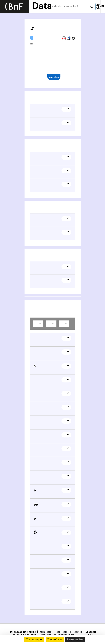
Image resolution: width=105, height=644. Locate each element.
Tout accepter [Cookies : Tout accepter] (34, 639)
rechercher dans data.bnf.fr (65, 6)
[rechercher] (91, 6)
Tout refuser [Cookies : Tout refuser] (55, 639)
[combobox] (74, 7)
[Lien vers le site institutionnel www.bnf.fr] (14, 6)
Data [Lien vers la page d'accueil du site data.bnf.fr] (42, 6)
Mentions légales (46, 634)
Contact (80, 632)
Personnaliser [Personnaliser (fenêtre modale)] (75, 639)
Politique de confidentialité (64, 634)
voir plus (54, 77)
